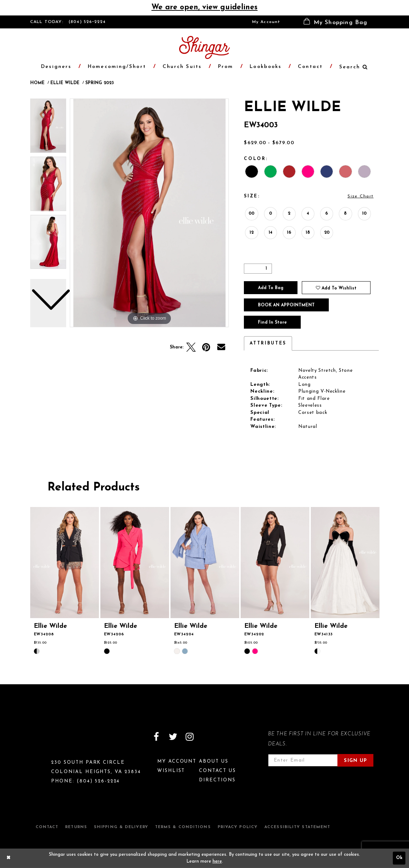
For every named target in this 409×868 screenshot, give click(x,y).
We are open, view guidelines (204, 7)
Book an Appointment (286, 305)
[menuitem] (266, 22)
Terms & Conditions (183, 827)
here (217, 862)
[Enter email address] (303, 760)
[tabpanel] (149, 213)
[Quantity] (258, 269)
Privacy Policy (238, 827)
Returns (76, 827)
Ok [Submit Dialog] (399, 858)
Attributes (268, 343)
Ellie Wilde (65, 83)
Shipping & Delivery (121, 827)
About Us (214, 761)
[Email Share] (221, 347)
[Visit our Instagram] (190, 737)
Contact (47, 827)
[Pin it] (206, 347)
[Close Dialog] (9, 858)
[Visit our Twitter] (173, 737)
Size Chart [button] (360, 196)
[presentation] (65, 563)
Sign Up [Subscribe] (355, 761)
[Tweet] (191, 347)
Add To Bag (271, 288)
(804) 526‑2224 (87, 22)
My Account (266, 22)
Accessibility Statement (297, 827)
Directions (217, 780)
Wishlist (171, 771)
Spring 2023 (99, 83)
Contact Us (217, 771)
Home (37, 83)
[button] (336, 22)
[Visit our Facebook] (156, 737)
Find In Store (272, 323)
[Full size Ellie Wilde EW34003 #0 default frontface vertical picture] (149, 213)
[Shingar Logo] (61, 741)
